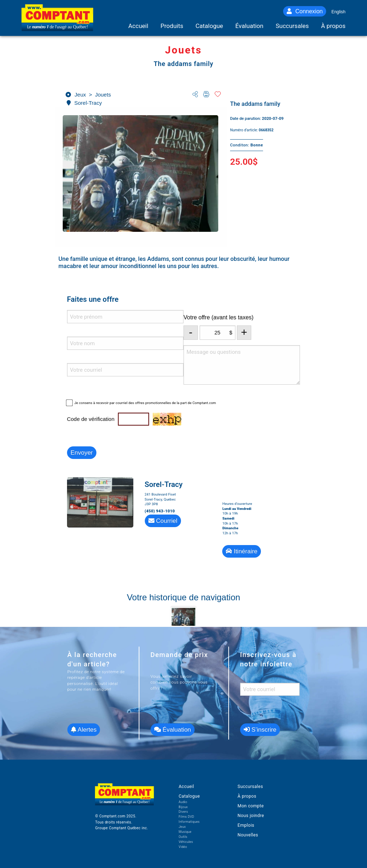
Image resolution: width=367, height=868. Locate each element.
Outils (183, 837)
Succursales (250, 787)
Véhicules (186, 842)
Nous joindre (251, 816)
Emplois (246, 825)
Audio (183, 802)
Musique (185, 832)
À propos (247, 796)
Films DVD (186, 817)
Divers (183, 812)
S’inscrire (260, 730)
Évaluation (173, 730)
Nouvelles (248, 835)
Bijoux (183, 807)
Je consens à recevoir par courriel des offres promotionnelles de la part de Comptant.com (145, 403)
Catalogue (189, 796)
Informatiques (189, 822)
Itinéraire (242, 551)
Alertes (84, 730)
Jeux (182, 827)
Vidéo (183, 847)
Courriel (163, 521)
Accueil (186, 787)
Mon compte (251, 806)
